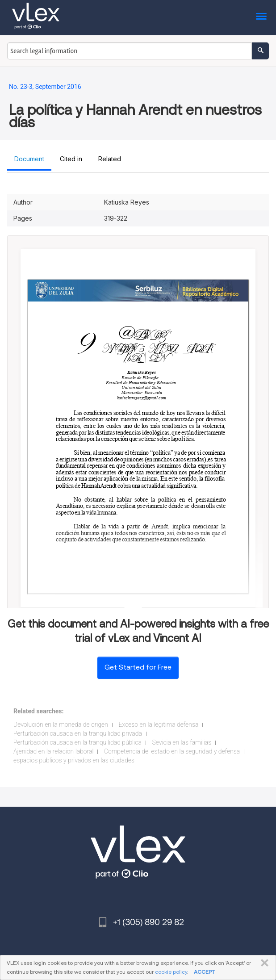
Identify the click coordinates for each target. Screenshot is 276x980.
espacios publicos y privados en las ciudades (74, 760)
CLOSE (263, 963)
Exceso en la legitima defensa (158, 725)
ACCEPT (204, 972)
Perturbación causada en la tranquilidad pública (77, 742)
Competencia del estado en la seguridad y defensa (172, 751)
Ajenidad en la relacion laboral (53, 751)
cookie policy (171, 972)
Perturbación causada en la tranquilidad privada (78, 733)
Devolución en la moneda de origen (61, 725)
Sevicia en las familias (182, 742)
